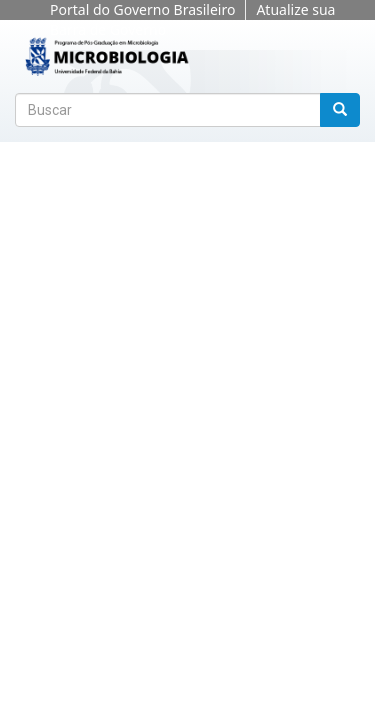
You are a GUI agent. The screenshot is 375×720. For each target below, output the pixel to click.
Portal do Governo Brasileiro (142, 9)
